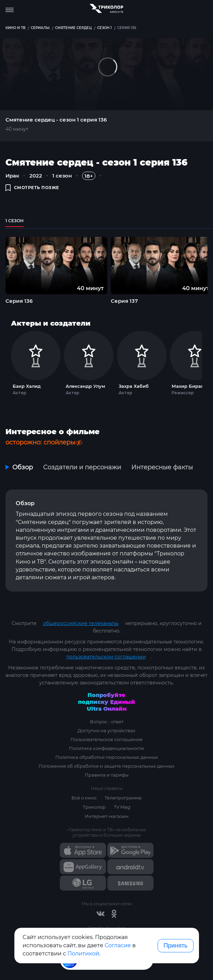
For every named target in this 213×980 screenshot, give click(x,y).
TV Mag (122, 807)
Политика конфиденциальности (106, 748)
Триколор (94, 807)
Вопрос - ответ (107, 722)
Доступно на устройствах (106, 730)
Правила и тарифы (107, 775)
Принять (175, 946)
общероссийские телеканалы (81, 623)
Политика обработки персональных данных (107, 757)
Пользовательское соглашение (106, 739)
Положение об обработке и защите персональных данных (106, 766)
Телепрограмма (123, 798)
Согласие (118, 945)
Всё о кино (84, 798)
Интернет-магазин (107, 816)
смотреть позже (32, 188)
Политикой (83, 954)
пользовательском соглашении (106, 657)
